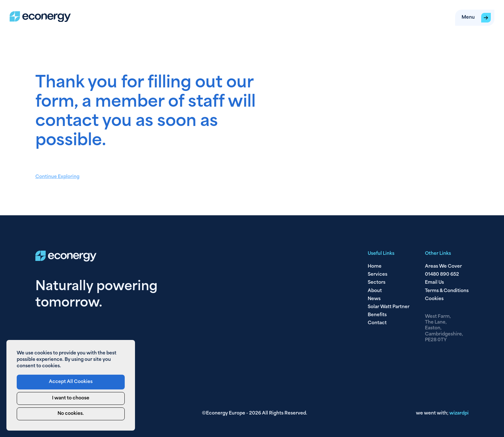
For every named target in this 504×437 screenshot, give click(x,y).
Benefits (377, 315)
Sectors (377, 283)
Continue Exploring (57, 177)
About (375, 291)
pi (459, 413)
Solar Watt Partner (389, 307)
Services (378, 275)
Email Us (434, 283)
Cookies (434, 299)
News (374, 299)
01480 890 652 (442, 275)
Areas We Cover (443, 267)
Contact (377, 323)
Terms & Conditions (447, 291)
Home (375, 267)
